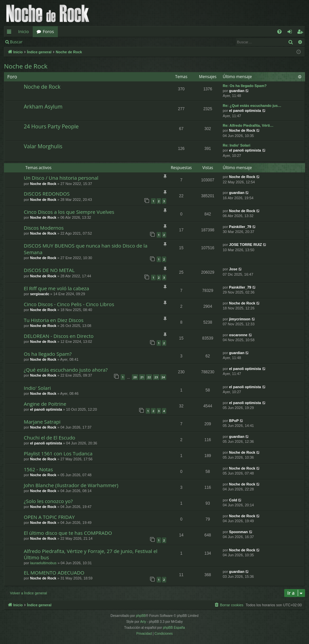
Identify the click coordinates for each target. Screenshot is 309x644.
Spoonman (238, 532)
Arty (143, 622)
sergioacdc (40, 294)
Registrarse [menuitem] (301, 33)
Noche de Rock (26, 66)
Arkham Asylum (43, 107)
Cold (233, 500)
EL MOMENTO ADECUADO (54, 573)
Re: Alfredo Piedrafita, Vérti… (248, 125)
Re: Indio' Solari (236, 145)
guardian (237, 91)
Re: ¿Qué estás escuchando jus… (252, 106)
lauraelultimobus (43, 563)
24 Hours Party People (51, 126)
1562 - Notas (38, 469)
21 (142, 377)
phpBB (141, 616)
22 (149, 377)
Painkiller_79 (240, 227)
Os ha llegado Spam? (48, 354)
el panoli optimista (245, 111)
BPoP (234, 421)
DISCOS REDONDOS (47, 194)
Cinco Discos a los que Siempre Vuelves (69, 212)
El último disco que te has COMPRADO (68, 533)
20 (135, 377)
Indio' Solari (37, 388)
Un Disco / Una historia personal (61, 178)
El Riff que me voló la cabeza (57, 288)
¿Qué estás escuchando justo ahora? (66, 370)
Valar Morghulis (43, 146)
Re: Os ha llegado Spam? (245, 86)
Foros (48, 31)
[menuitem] (279, 32)
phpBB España (174, 628)
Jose (233, 269)
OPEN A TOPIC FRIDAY (49, 517)
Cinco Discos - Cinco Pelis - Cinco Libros (69, 304)
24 (163, 377)
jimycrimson (240, 319)
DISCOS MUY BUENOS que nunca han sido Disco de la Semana (86, 249)
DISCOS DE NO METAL (49, 270)
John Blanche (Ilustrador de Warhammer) (71, 485)
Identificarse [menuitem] (291, 33)
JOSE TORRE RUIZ (245, 245)
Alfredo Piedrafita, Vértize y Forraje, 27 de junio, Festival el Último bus (91, 554)
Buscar (16, 42)
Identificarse (43, 42)
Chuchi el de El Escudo (50, 437)
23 (156, 377)
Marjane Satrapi (42, 422)
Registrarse (75, 42)
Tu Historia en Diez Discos (54, 320)
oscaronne (238, 335)
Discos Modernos (44, 228)
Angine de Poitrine (45, 404)
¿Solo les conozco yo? (48, 501)
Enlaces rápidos (10, 33)
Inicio (23, 31)
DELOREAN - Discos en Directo (59, 336)
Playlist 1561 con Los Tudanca (58, 453)
